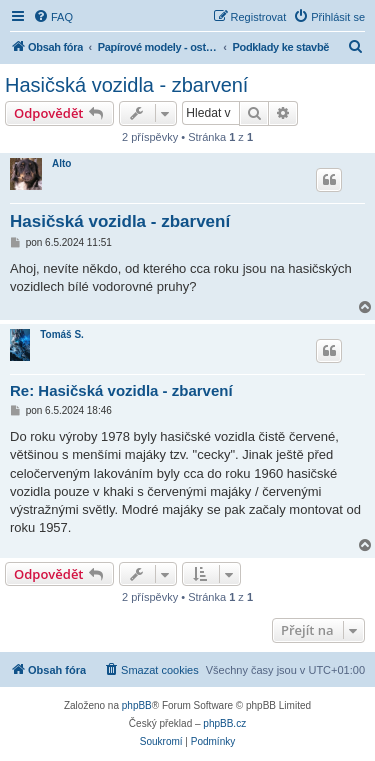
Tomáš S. (62, 334)
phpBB (137, 705)
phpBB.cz (224, 723)
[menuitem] (53, 17)
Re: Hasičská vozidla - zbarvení (121, 390)
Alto (61, 163)
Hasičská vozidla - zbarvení (126, 85)
